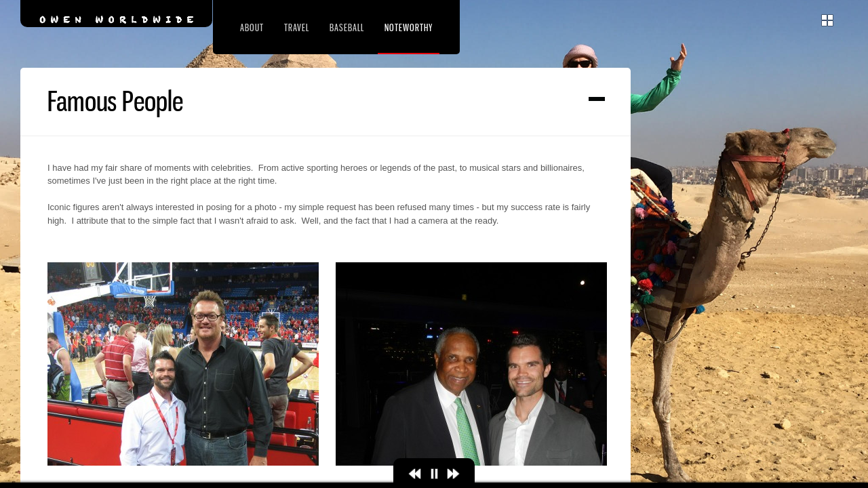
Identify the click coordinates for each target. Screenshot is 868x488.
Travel (297, 27)
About (252, 27)
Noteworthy (409, 27)
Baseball (347, 27)
